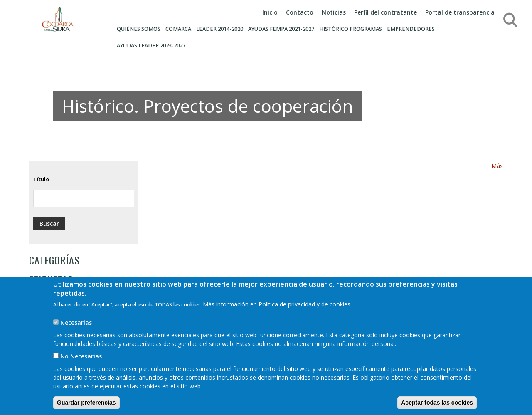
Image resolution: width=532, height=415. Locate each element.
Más (497, 166)
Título (41, 179)
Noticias (334, 12)
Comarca (178, 29)
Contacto (300, 12)
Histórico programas (351, 29)
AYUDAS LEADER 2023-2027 (151, 46)
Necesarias (76, 334)
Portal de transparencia (460, 12)
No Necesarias (81, 367)
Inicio (270, 12)
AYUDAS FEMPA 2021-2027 (281, 29)
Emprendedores (411, 29)
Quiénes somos (139, 29)
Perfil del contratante (385, 12)
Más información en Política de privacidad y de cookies (277, 315)
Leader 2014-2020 (220, 29)
